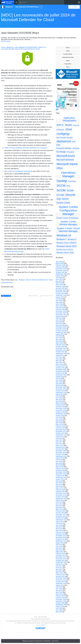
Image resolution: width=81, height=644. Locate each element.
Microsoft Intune (67, 164)
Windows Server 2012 (67, 246)
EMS (58, 145)
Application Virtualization (69, 119)
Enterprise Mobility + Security (68, 148)
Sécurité (70, 195)
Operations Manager (68, 174)
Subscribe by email (68, 57)
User (79, 2)
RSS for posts (6, 41)
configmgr (63, 134)
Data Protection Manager (65, 138)
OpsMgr (62, 181)
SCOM (61, 190)
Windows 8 (72, 239)
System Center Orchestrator (67, 218)
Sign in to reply (6, 296)
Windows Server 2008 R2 (66, 243)
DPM (74, 142)
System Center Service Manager (68, 223)
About (68, 51)
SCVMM (60, 195)
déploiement (64, 141)
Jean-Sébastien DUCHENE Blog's (26, 47)
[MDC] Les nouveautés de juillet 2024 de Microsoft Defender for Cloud (38, 17)
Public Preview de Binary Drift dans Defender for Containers (26, 148)
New (75, 7)
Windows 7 (61, 239)
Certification (60, 130)
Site (16, 2)
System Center (63, 203)
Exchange (61, 152)
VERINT (43, 625)
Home (68, 48)
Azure (68, 125)
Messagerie (70, 152)
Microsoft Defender (65, 160)
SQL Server (63, 199)
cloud (69, 129)
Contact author (68, 54)
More (41, 7)
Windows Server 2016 (65, 253)
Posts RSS (68, 64)
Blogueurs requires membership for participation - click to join (41, 641)
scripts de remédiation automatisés (20, 171)
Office (60, 168)
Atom (68, 67)
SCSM (70, 191)
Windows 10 (64, 235)
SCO (68, 186)
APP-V (60, 125)
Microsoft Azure (66, 156)
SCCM (61, 186)
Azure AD (76, 125)
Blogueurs (10, 47)
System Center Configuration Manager (68, 210)
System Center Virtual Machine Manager (68, 230)
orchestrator (72, 181)
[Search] (41, 2)
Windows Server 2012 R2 (65, 250)
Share (68, 61)
